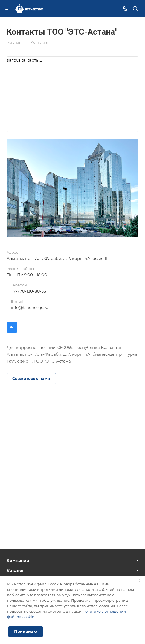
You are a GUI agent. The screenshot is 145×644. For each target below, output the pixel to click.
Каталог (15, 570)
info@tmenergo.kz (30, 308)
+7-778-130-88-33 (28, 291)
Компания (18, 560)
